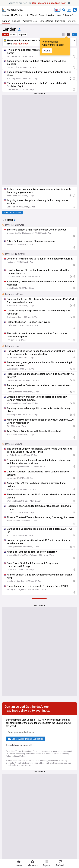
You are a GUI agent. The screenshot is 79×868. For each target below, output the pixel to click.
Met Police (60, 21)
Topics (46, 865)
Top (6, 34)
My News (33, 865)
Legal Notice (20, 756)
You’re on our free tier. (37, 3)
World (33, 15)
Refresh (60, 865)
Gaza (42, 15)
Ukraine (50, 15)
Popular (22, 34)
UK (26, 15)
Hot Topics (17, 15)
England (16, 21)
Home (6, 15)
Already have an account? (19, 745)
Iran (59, 15)
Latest (13, 34)
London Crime (46, 21)
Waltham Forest (30, 21)
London (6, 21)
